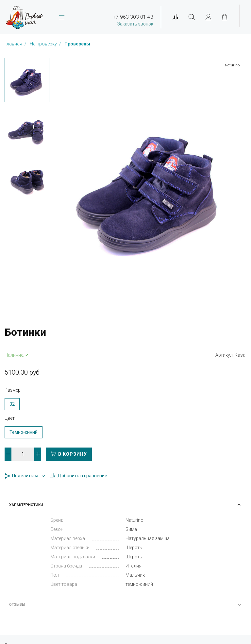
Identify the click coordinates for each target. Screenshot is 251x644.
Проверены (77, 44)
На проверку (44, 44)
